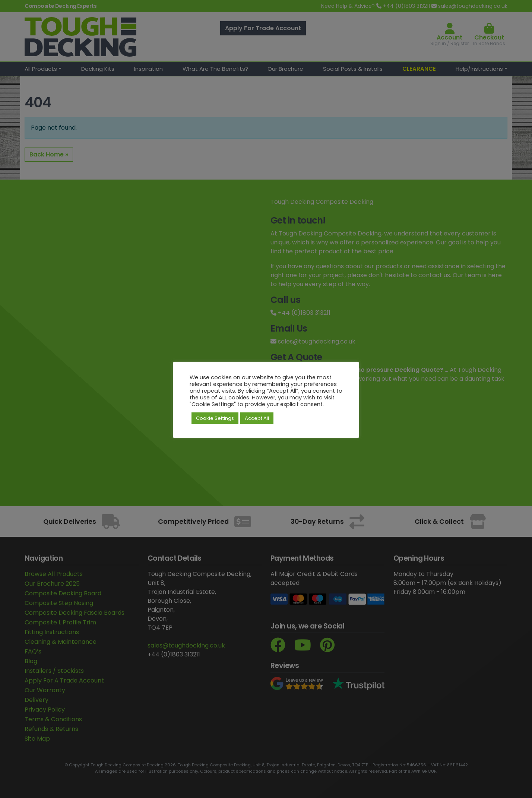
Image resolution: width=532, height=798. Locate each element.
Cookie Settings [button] (215, 418)
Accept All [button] (257, 418)
